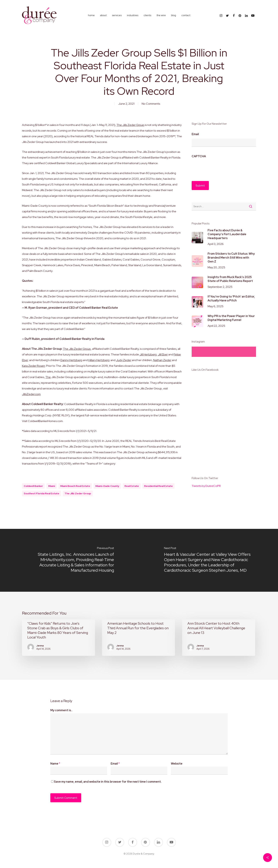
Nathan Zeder (162, 360)
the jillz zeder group (78, 493)
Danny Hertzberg (71, 360)
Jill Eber (163, 354)
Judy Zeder (124, 360)
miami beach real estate (75, 486)
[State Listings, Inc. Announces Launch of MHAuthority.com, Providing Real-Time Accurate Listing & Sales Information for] (69, 560)
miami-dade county (107, 486)
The (48, 377)
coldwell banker (33, 486)
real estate (132, 486)
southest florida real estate (41, 493)
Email (195, 134)
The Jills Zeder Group (130, 125)
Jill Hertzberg (148, 354)
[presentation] (219, 168)
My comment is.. (61, 710)
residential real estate (158, 486)
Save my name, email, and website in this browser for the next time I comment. (108, 782)
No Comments (151, 104)
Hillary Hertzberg (99, 360)
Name (55, 764)
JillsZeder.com (31, 394)
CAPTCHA (199, 156)
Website (177, 764)
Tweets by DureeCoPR (206, 486)
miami (52, 486)
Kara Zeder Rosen (34, 366)
